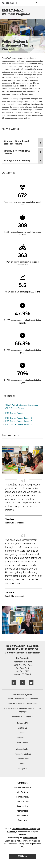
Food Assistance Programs (22, 717)
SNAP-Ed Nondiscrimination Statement (22, 699)
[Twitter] (23, 686)
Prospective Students (22, 754)
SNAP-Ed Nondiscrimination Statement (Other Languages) (22, 710)
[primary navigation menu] (41, 3)
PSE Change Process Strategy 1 (19, 418)
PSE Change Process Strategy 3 (19, 424)
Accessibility (22, 806)
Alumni (23, 764)
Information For (22, 749)
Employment (23, 738)
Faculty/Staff (23, 769)
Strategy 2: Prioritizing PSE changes (23, 152)
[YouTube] (31, 686)
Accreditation (23, 743)
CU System (22, 792)
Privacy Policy (22, 797)
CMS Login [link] (22, 856)
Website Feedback (23, 788)
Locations (23, 733)
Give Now (22, 820)
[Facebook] (14, 686)
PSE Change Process (14, 413)
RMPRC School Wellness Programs (16, 12)
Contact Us (22, 728)
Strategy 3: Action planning (23, 161)
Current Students (23, 759)
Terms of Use (22, 802)
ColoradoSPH (22, 723)
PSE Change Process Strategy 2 (19, 421)
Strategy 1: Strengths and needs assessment (23, 143)
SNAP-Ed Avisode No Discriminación (22, 704)
